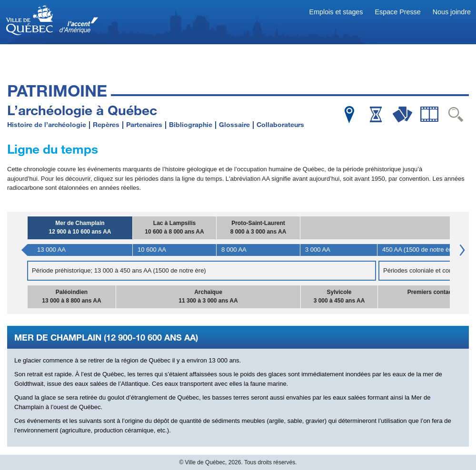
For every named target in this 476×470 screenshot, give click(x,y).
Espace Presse (398, 12)
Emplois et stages (336, 12)
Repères (106, 124)
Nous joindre (452, 12)
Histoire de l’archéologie (47, 124)
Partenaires (144, 124)
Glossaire (234, 124)
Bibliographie (191, 124)
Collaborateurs (280, 124)
